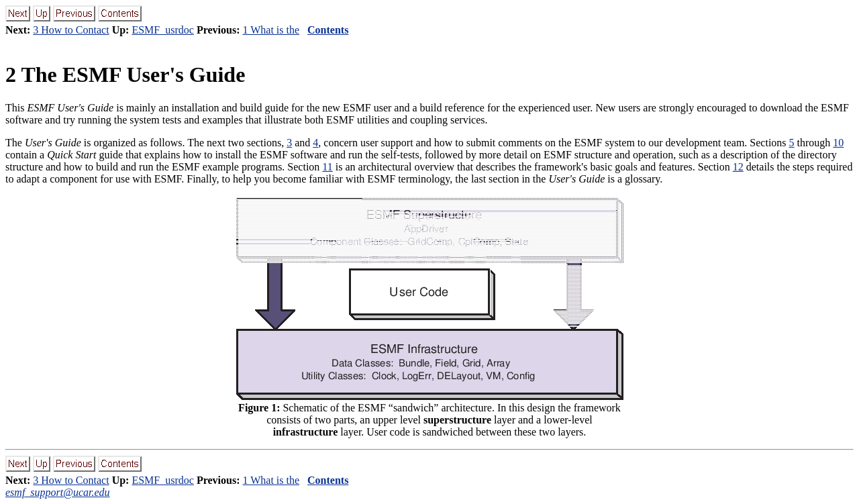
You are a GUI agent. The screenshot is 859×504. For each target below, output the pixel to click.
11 (327, 167)
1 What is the (271, 30)
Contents (328, 30)
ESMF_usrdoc (162, 30)
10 (838, 143)
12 (738, 167)
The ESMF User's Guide (125, 74)
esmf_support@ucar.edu (58, 492)
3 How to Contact (71, 30)
